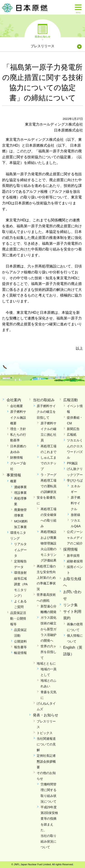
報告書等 (20, 647)
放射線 (75, 515)
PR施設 (72, 463)
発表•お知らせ (43, 36)
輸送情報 (20, 653)
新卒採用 (73, 556)
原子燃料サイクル (75, 503)
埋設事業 (20, 493)
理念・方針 (18, 429)
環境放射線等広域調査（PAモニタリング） (21, 584)
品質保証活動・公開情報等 (18, 618)
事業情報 (14, 475)
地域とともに (46, 663)
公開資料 (20, 641)
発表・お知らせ (46, 715)
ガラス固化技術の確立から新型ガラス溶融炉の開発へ (49, 629)
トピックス (45, 733)
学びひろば (75, 480)
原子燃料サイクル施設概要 (18, 417)
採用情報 (70, 549)
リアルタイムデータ (20, 550)
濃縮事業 (20, 487)
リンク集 (70, 605)
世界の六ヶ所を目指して (49, 652)
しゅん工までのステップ (49, 463)
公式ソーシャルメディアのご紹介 (75, 537)
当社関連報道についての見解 (46, 744)
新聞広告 (73, 429)
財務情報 (17, 457)
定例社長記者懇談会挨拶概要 (46, 761)
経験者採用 (75, 561)
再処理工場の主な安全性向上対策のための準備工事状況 (46, 578)
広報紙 (72, 435)
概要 (13, 481)
